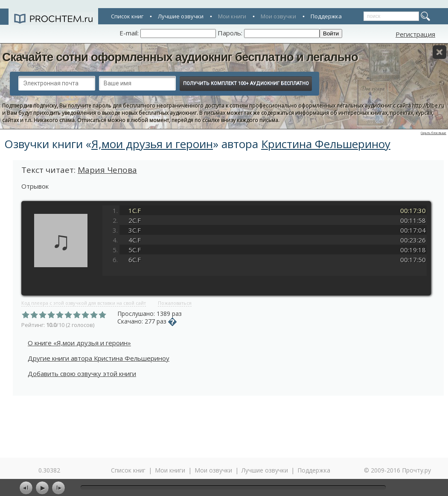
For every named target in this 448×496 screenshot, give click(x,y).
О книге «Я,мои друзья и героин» (79, 343)
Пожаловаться (175, 303)
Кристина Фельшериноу (326, 144)
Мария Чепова (107, 170)
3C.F (135, 230)
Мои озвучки (278, 16)
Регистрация (415, 34)
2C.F (135, 220)
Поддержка (326, 16)
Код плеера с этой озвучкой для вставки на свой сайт (84, 303)
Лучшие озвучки (181, 16)
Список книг (127, 16)
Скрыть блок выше (433, 133)
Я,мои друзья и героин (152, 144)
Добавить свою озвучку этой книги (82, 373)
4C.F (135, 240)
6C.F (135, 260)
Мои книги (232, 16)
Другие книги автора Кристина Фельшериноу (99, 358)
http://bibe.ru (428, 106)
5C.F (135, 250)
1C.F (135, 210)
